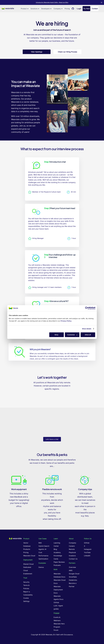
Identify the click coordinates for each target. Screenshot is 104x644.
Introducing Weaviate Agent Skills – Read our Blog (52, 2)
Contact (95, 9)
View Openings (37, 52)
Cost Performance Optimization (43, 556)
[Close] (102, 2)
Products (27, 549)
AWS (71, 570)
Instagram (88, 549)
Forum (56, 630)
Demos (41, 567)
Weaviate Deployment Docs (58, 590)
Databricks (73, 580)
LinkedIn (87, 556)
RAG (40, 543)
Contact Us (73, 559)
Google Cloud (74, 574)
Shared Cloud (28, 564)
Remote (72, 549)
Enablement (28, 574)
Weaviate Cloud (29, 556)
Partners (72, 563)
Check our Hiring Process (67, 52)
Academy (57, 552)
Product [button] (24, 9)
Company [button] (57, 9)
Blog (55, 549)
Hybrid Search (44, 546)
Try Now (86, 9)
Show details (87, 329)
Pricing (67, 9)
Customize (72, 335)
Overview (72, 567)
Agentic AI (42, 549)
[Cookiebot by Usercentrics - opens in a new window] (87, 308)
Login (79, 9)
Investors (72, 556)
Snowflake (73, 577)
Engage (56, 613)
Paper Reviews (59, 562)
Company (73, 543)
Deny (56, 335)
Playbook (72, 552)
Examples (42, 563)
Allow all (88, 335)
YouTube (87, 552)
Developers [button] (45, 9)
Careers (72, 546)
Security (26, 582)
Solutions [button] (34, 9)
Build (55, 569)
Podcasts (57, 565)
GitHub (56, 602)
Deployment (28, 560)
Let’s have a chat (52, 439)
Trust (25, 578)
